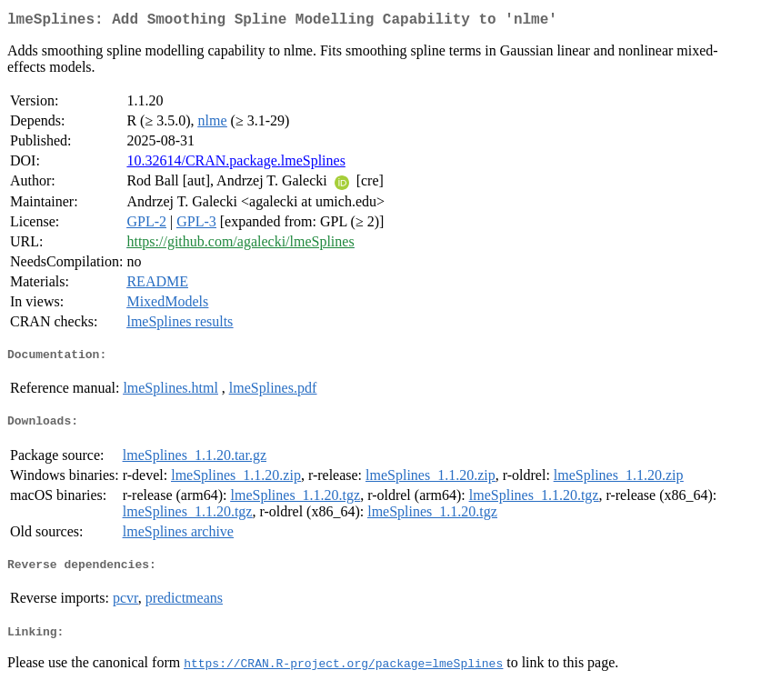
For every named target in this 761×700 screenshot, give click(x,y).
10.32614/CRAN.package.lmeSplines (235, 164)
